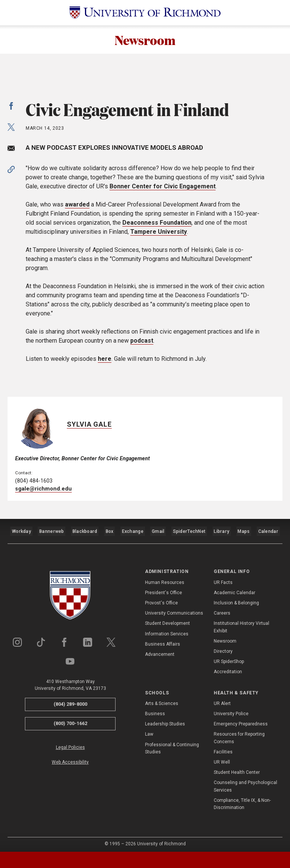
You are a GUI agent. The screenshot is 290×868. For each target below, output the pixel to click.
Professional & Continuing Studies (172, 745)
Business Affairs (163, 640)
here (105, 361)
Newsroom (145, 40)
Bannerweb (52, 531)
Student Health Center (237, 769)
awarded (77, 206)
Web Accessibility (70, 758)
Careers (222, 610)
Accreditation (228, 668)
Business (155, 710)
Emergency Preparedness (241, 720)
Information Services (167, 630)
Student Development (167, 620)
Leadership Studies (165, 720)
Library (222, 531)
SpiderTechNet (190, 531)
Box (110, 531)
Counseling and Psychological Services (245, 783)
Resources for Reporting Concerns (239, 734)
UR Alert (222, 700)
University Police (231, 710)
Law (149, 731)
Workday (22, 531)
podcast (142, 342)
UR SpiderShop (229, 658)
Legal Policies (70, 744)
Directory (223, 648)
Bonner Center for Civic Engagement (163, 188)
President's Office (164, 589)
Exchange (133, 531)
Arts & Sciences (162, 700)
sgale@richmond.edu (43, 491)
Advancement (160, 651)
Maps (244, 531)
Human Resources (165, 579)
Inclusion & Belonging (236, 599)
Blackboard (85, 531)
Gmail (160, 531)
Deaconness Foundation (157, 224)
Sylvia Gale (89, 426)
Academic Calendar (234, 589)
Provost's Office (161, 599)
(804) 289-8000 (70, 701)
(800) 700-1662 (70, 720)
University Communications (174, 610)
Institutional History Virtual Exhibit (241, 623)
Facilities (223, 748)
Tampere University (159, 234)
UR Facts (223, 579)
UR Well (222, 758)
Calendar (268, 531)
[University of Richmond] (145, 13)
